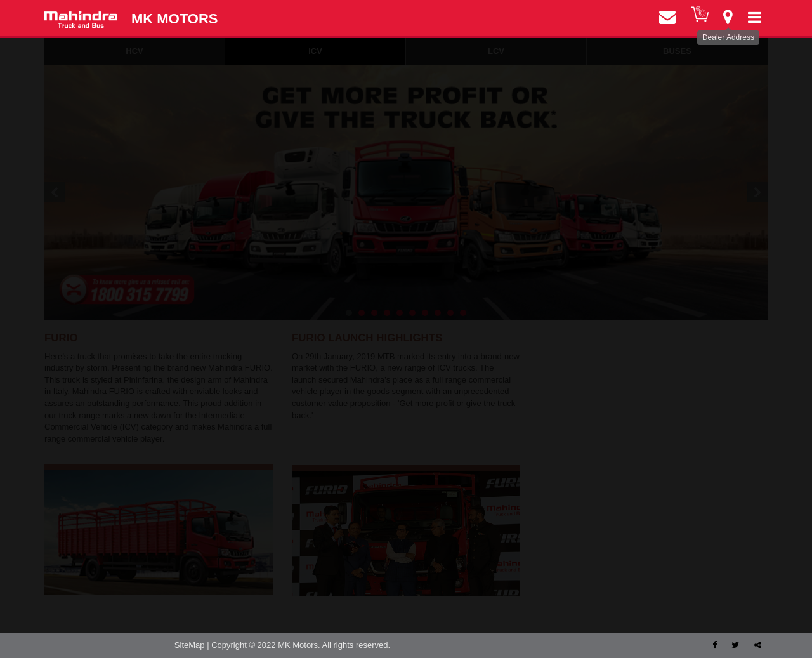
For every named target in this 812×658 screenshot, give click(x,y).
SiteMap (190, 645)
